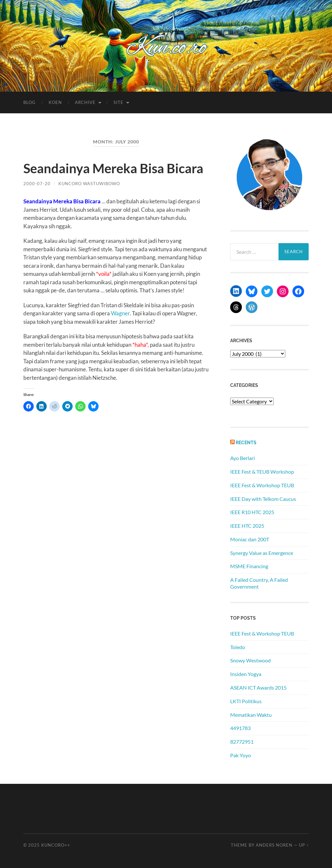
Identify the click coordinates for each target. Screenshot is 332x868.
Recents (246, 442)
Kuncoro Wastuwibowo (89, 184)
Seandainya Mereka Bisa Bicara (113, 168)
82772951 (242, 742)
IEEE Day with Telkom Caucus (263, 499)
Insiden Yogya (246, 674)
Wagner (120, 313)
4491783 (240, 728)
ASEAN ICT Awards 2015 (258, 688)
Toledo (238, 647)
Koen (55, 102)
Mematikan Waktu (251, 715)
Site (119, 102)
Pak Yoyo (241, 755)
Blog (30, 102)
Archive (85, 102)
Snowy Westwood (250, 660)
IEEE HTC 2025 (247, 526)
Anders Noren (274, 845)
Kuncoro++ (56, 845)
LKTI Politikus (246, 701)
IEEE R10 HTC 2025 (252, 512)
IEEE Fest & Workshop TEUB (262, 485)
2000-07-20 (37, 184)
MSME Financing (249, 566)
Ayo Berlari (243, 458)
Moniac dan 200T (250, 539)
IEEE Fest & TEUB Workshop (262, 472)
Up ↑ (304, 845)
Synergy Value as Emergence (262, 553)
